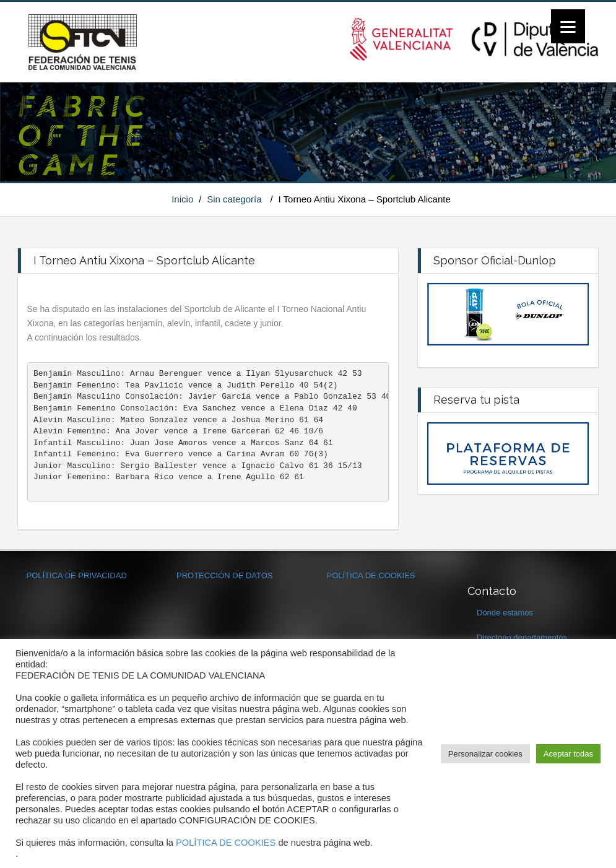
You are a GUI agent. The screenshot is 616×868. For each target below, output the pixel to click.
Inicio (182, 199)
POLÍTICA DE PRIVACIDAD (77, 575)
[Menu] (568, 26)
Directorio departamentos (522, 637)
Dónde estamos (505, 613)
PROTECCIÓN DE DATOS (225, 575)
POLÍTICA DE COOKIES (371, 575)
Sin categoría (234, 199)
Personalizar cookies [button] (485, 754)
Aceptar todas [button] (568, 754)
